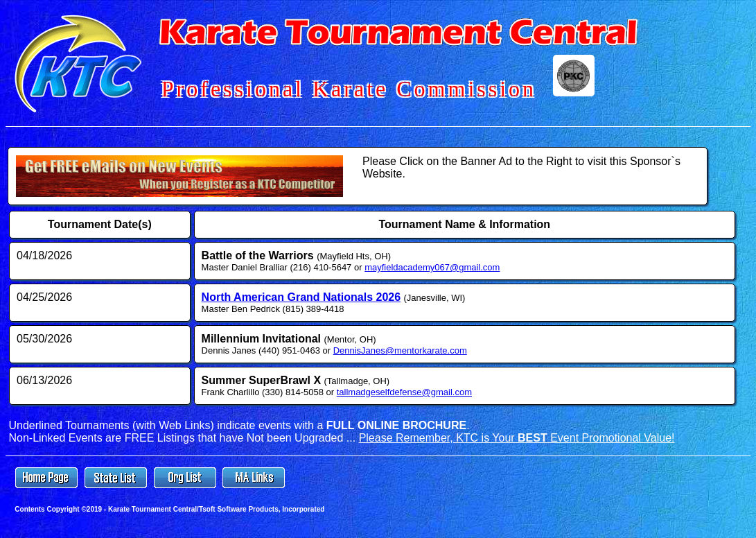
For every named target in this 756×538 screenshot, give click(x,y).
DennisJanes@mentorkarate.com (400, 350)
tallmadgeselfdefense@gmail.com (404, 392)
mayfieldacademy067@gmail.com (432, 267)
